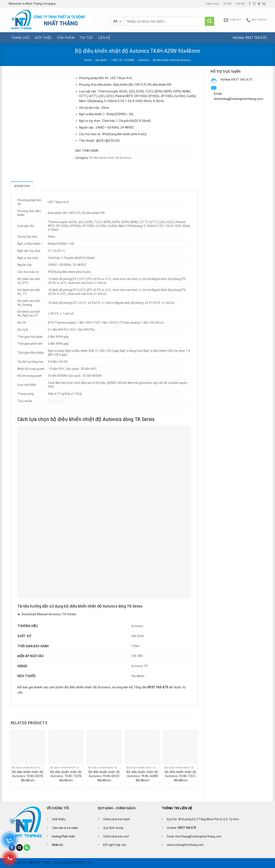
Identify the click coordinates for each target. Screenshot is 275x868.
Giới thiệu (43, 38)
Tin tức (86, 38)
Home (88, 60)
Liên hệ (104, 38)
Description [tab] (22, 186)
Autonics (144, 60)
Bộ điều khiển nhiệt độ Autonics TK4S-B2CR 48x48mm (104, 776)
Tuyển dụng (212, 4)
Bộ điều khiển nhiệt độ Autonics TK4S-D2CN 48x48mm (28, 776)
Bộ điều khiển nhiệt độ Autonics (172, 60)
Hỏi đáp (241, 4)
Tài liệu (227, 4)
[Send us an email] (264, 4)
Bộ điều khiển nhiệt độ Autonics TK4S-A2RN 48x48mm (142, 776)
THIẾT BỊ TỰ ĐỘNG (123, 60)
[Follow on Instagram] (254, 4)
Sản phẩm (66, 38)
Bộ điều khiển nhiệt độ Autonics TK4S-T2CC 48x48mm (180, 776)
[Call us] (27, 847)
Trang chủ (20, 38)
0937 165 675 (256, 38)
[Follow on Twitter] (259, 4)
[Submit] (210, 21)
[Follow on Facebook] (250, 4)
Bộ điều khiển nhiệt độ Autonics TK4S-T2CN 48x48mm (66, 776)
